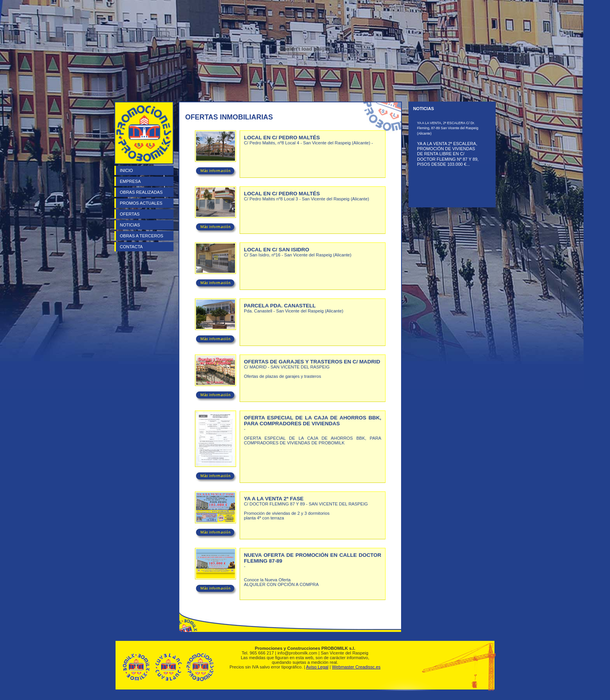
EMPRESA (130, 181)
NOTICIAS (130, 225)
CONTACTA (131, 247)
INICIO (126, 170)
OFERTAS (130, 214)
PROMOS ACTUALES (141, 203)
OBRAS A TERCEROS (142, 236)
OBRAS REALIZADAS (141, 192)
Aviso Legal (317, 667)
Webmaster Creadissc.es (356, 667)
